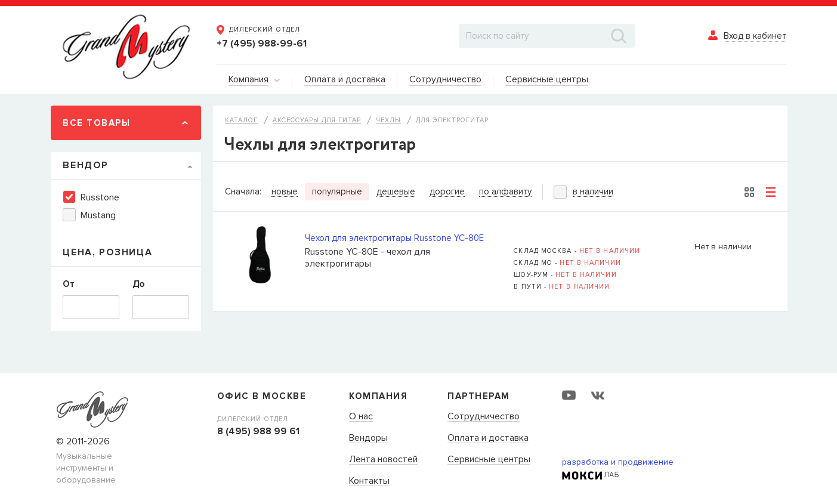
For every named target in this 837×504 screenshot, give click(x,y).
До (138, 284)
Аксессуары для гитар (317, 120)
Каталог (241, 120)
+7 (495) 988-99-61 (262, 44)
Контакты (369, 481)
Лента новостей (383, 460)
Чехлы (388, 120)
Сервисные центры (489, 460)
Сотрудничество (484, 417)
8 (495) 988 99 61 (258, 431)
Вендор (86, 165)
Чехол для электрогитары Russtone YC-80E (394, 238)
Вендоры (368, 438)
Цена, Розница (107, 252)
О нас (361, 417)
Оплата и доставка (488, 438)
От (69, 284)
